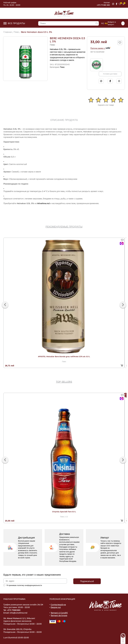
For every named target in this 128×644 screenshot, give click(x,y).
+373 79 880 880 (103, 5)
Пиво (16, 32)
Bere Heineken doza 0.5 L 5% (37, 32)
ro (103, 23)
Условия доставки (110, 74)
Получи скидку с (101, 48)
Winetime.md (43, 203)
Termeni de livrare (59, 615)
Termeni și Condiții (59, 613)
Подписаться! (87, 581)
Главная (8, 32)
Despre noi (56, 607)
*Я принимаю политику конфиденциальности (24, 585)
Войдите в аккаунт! (116, 23)
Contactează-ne (58, 605)
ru (106, 23)
